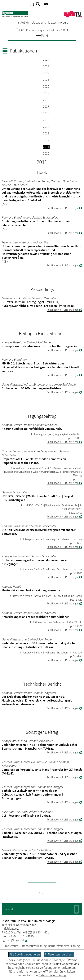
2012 (46, 140)
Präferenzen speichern (59, 954)
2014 (46, 127)
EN (32, 4)
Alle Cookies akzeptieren (25, 954)
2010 (46, 153)
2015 (46, 120)
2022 (46, 73)
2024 (46, 60)
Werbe (72, 960)
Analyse (59, 960)
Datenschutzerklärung (33, 946)
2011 (65, 30)
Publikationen (52, 30)
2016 (46, 113)
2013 (46, 133)
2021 (46, 80)
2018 (46, 100)
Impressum (11, 946)
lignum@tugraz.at (13, 940)
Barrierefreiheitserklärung (64, 946)
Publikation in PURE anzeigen (63, 208)
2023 (46, 66)
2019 (46, 93)
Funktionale (42, 960)
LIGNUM (22, 30)
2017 (46, 106)
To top (42, 893)
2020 (46, 86)
